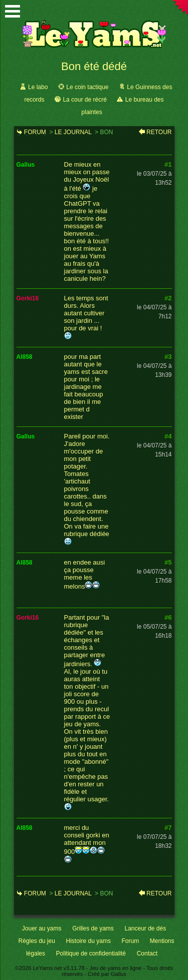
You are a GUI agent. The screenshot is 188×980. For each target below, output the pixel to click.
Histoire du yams (88, 941)
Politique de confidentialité (91, 953)
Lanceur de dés (145, 928)
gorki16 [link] (28, 298)
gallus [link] (26, 165)
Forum (35, 132)
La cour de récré (84, 100)
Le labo (38, 87)
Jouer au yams (42, 928)
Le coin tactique (87, 87)
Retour (159, 132)
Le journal (73, 132)
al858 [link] (25, 357)
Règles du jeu (37, 941)
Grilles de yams (93, 928)
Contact (147, 953)
